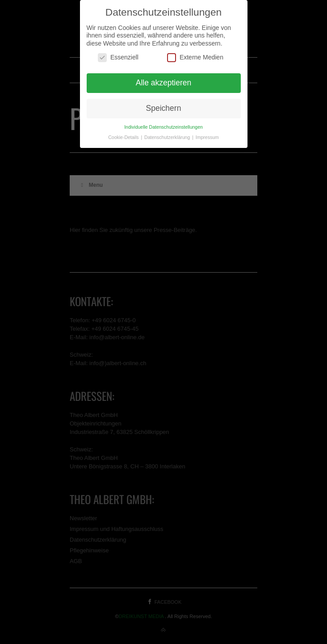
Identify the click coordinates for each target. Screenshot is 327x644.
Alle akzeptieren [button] (164, 83)
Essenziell (118, 57)
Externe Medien (195, 57)
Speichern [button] (164, 108)
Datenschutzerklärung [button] (168, 137)
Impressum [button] (207, 137)
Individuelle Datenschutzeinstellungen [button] (163, 127)
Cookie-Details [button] (124, 137)
